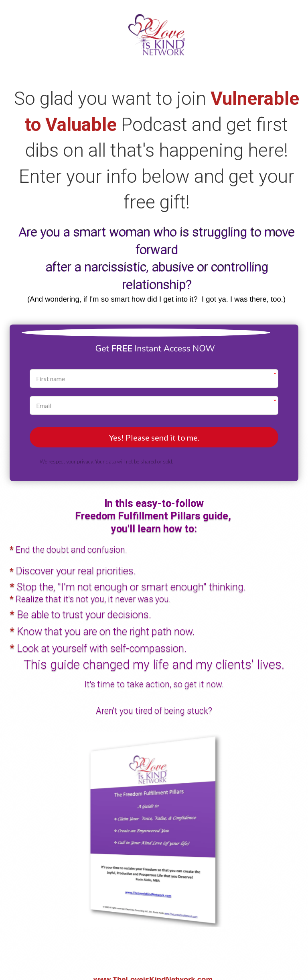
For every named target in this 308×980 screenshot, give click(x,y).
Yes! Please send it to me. (154, 438)
